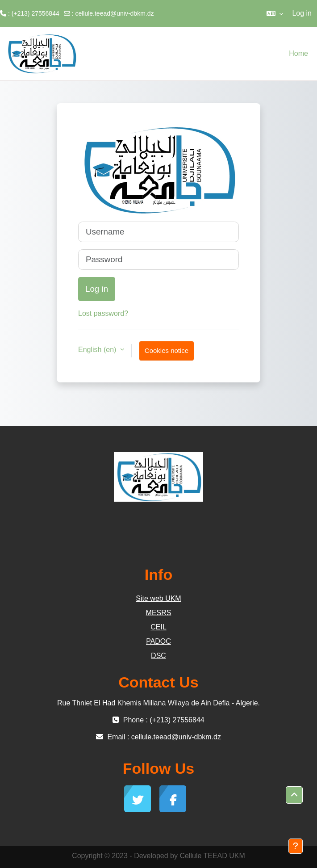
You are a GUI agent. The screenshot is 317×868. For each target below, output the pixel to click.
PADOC (158, 641)
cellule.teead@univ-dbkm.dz (114, 13)
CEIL (158, 627)
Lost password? (103, 313)
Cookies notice (167, 350)
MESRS (159, 613)
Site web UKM (158, 598)
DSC (158, 656)
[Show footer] (296, 846)
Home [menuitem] (298, 53)
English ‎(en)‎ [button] (98, 350)
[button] (275, 13)
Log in (302, 13)
